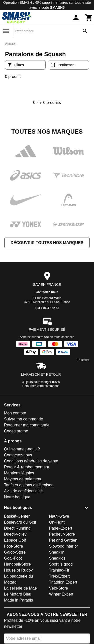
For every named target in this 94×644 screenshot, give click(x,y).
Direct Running (17, 528)
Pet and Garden (63, 540)
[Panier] (89, 17)
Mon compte (15, 413)
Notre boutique (17, 497)
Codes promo (16, 431)
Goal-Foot (13, 558)
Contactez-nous (47, 292)
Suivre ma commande (24, 419)
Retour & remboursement (27, 467)
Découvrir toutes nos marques (47, 243)
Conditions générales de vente (31, 461)
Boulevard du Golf (20, 522)
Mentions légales (19, 473)
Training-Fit (59, 570)
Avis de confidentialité (23, 491)
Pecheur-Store (62, 534)
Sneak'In (57, 552)
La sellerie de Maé (20, 588)
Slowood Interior (64, 546)
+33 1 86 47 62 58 (47, 308)
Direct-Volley (15, 534)
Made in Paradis (19, 600)
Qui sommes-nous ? (22, 449)
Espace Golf (15, 540)
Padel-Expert (61, 528)
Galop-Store (15, 552)
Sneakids (57, 558)
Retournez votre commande (41, 386)
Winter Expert (61, 594)
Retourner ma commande (27, 425)
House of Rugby (18, 570)
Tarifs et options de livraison (29, 485)
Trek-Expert (60, 576)
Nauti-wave (59, 516)
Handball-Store (17, 564)
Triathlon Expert (63, 582)
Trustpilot (83, 360)
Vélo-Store (59, 588)
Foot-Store (14, 546)
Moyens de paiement (23, 479)
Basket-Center (17, 516)
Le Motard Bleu (18, 594)
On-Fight (57, 522)
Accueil (11, 44)
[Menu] (6, 31)
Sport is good (61, 564)
